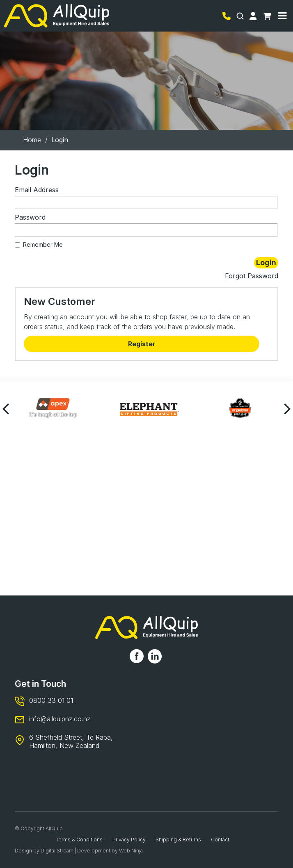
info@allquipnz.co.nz (60, 719)
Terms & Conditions (79, 840)
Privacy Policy (129, 840)
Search (241, 16)
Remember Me (39, 244)
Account (255, 16)
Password (30, 217)
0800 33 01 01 (228, 16)
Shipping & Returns (178, 840)
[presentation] (6, 408)
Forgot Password (252, 276)
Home (32, 140)
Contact (220, 840)
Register (142, 344)
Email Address (37, 190)
